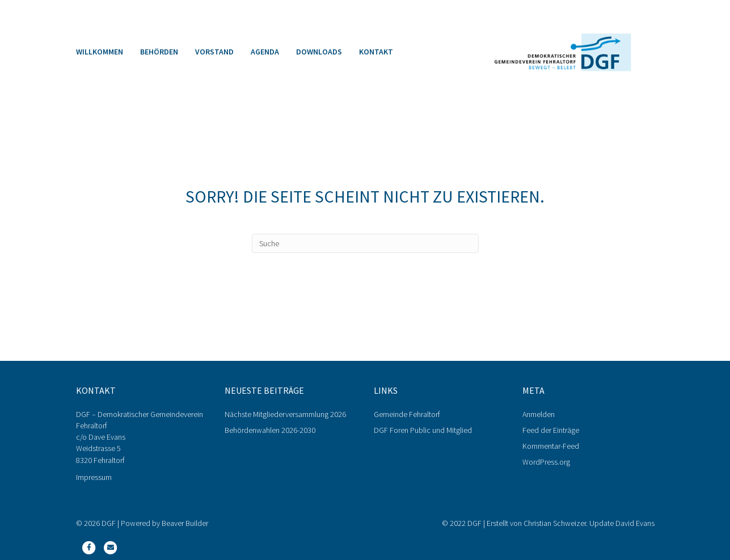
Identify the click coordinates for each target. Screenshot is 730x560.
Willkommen (100, 52)
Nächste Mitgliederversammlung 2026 (285, 414)
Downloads (319, 52)
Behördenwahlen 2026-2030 (270, 430)
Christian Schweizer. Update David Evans (589, 523)
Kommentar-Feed (551, 446)
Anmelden (539, 414)
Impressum (94, 477)
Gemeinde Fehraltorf (407, 414)
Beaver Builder (185, 523)
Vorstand (214, 52)
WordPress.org (546, 462)
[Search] (365, 243)
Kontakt (376, 52)
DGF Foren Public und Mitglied (423, 430)
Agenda (265, 52)
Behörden (159, 52)
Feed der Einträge (551, 430)
